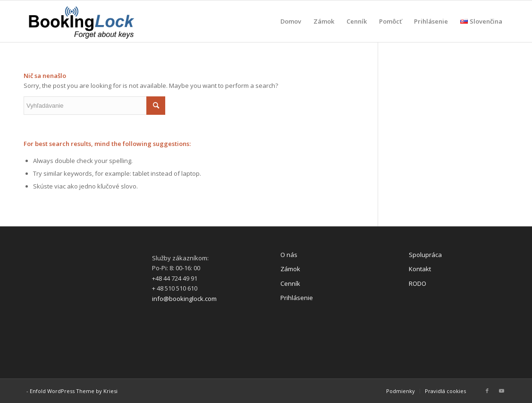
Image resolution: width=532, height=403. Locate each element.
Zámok (290, 269)
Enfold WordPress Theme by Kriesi (74, 391)
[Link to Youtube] (501, 391)
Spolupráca (425, 255)
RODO (418, 283)
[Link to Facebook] (487, 391)
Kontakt (420, 269)
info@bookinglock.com (184, 299)
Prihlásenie (297, 298)
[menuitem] (291, 21)
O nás (289, 255)
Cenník (290, 283)
